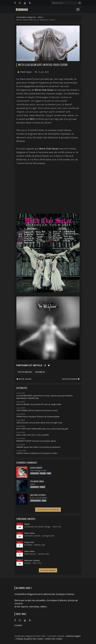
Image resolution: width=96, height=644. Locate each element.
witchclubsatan (25, 372)
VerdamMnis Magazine (26, 17)
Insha (33, 484)
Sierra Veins (29, 533)
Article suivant (24, 379)
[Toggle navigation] (78, 9)
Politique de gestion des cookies (30, 639)
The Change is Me (38, 470)
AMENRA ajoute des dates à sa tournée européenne (38, 447)
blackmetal (40, 372)
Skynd (27, 524)
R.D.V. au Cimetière (39, 498)
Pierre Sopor (26, 72)
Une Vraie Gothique (38, 495)
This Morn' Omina (37, 481)
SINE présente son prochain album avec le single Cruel (39, 423)
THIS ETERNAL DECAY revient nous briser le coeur (37, 410)
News (40, 17)
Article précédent (71, 379)
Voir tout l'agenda (48, 570)
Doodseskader (36, 468)
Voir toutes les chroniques (48, 509)
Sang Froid (29, 542)
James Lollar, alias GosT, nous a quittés (33, 435)
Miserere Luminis (32, 560)
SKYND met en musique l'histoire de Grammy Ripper (38, 417)
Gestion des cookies (54, 639)
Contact (18, 625)
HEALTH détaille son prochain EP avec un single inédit (39, 404)
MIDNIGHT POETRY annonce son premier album (36, 441)
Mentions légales (73, 636)
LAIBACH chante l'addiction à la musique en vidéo (37, 453)
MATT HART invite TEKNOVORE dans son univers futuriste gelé (42, 429)
